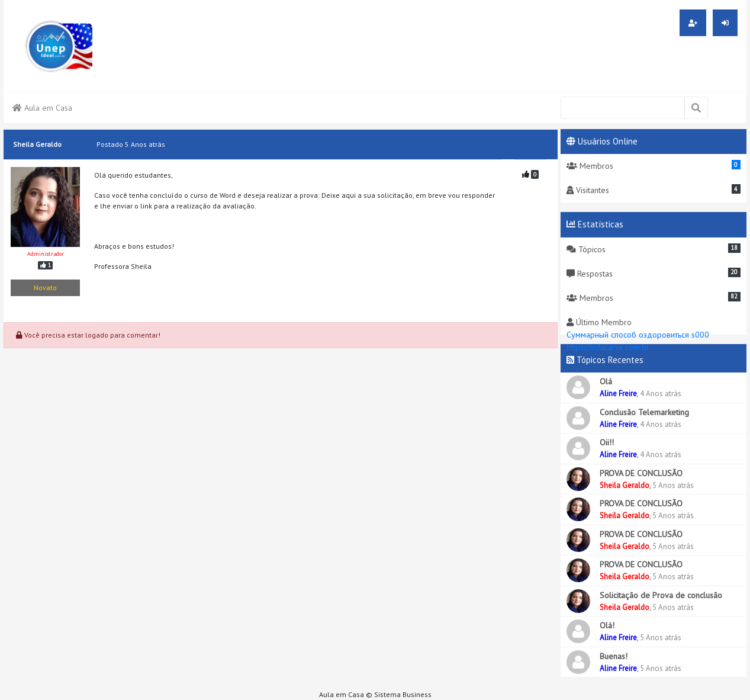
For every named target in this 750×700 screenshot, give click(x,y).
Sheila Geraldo (625, 485)
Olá (606, 381)
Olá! (607, 625)
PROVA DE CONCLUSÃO (641, 473)
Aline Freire (618, 394)
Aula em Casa (42, 108)
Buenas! (614, 656)
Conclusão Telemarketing (644, 412)
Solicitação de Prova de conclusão (661, 595)
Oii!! (607, 442)
